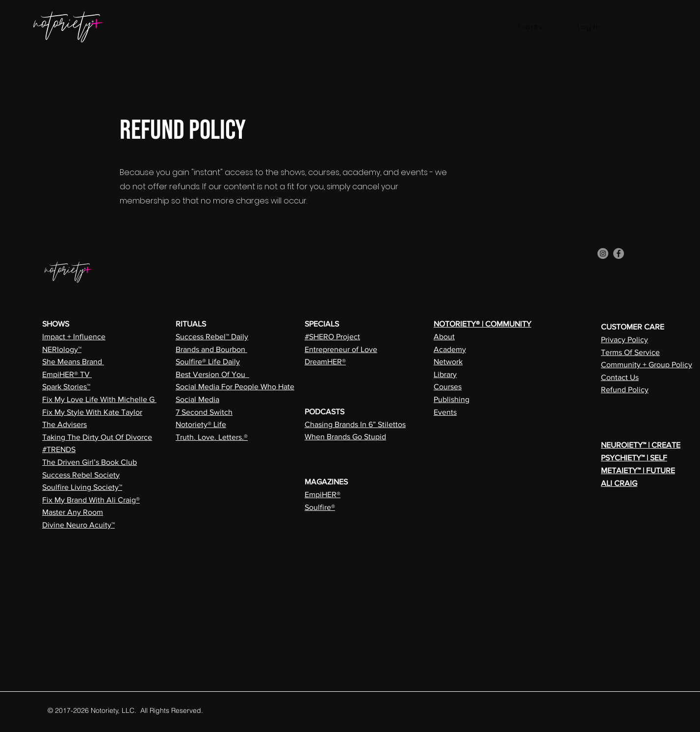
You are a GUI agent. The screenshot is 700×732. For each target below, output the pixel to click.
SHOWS (56, 324)
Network (448, 362)
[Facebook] (619, 253)
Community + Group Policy (647, 365)
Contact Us (620, 377)
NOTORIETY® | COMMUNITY (482, 324)
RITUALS (191, 324)
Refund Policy (625, 390)
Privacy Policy (624, 340)
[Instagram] (603, 253)
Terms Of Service (630, 352)
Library (445, 374)
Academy (450, 349)
